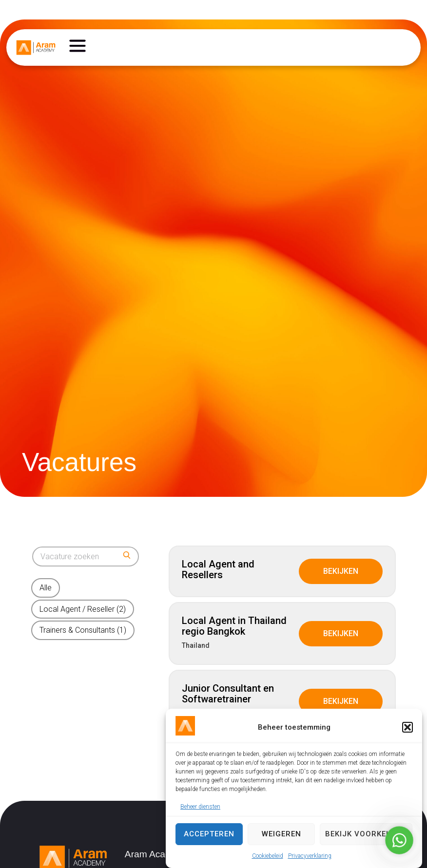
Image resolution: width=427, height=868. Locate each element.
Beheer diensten (200, 807)
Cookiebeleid (268, 856)
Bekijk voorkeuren (366, 834)
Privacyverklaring (310, 856)
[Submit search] (127, 555)
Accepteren (209, 834)
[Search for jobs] (86, 557)
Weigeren (281, 834)
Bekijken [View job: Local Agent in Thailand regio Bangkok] (341, 633)
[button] (408, 727)
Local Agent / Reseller (83, 609)
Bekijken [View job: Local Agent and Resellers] (341, 571)
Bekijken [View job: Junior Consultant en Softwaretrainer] (341, 701)
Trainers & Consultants (83, 630)
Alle (46, 588)
